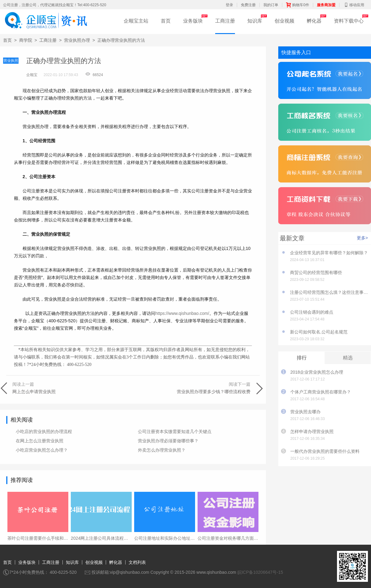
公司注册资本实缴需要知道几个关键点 (175, 431)
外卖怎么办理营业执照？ (162, 450)
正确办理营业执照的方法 (121, 40)
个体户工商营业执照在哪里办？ (321, 392)
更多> (362, 238)
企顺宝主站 (136, 21)
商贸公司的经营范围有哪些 (316, 273)
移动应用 (354, 5)
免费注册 (248, 5)
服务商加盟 (326, 5)
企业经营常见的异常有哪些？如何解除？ (329, 253)
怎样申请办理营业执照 (312, 431)
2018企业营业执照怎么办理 (317, 372)
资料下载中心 (349, 21)
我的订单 (271, 5)
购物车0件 (298, 5)
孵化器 (314, 21)
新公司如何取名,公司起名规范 (319, 332)
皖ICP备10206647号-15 (260, 572)
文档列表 (137, 562)
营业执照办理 (77, 40)
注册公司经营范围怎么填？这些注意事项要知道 (329, 292)
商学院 (26, 40)
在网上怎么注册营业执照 (40, 441)
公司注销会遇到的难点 (312, 312)
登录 (229, 5)
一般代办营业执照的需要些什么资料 (325, 451)
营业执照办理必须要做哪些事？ (168, 441)
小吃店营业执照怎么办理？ (42, 450)
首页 (166, 21)
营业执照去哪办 (305, 412)
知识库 (255, 21)
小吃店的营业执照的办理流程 (44, 431)
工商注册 (225, 21)
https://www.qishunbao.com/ (182, 313)
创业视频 (284, 21)
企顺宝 (32, 75)
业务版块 (193, 21)
